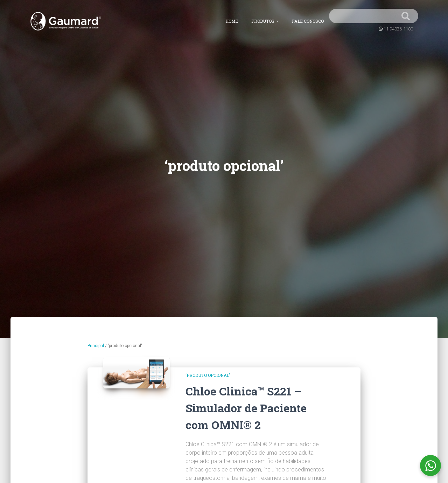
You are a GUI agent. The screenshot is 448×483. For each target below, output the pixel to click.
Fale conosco (308, 21)
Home (232, 21)
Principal (96, 346)
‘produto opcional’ (208, 375)
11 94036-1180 (398, 29)
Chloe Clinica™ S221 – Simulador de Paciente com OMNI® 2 (246, 408)
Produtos (263, 21)
